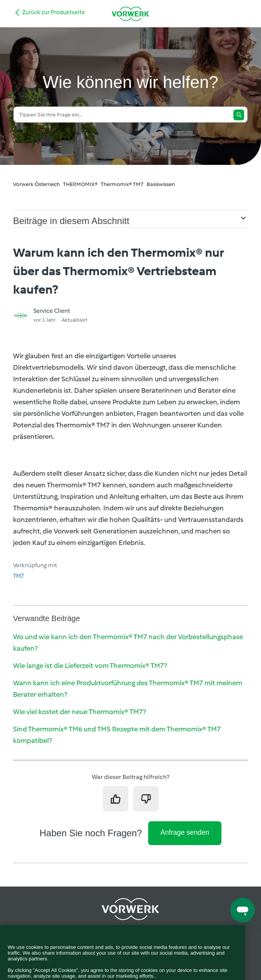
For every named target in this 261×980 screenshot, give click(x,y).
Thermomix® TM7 (122, 184)
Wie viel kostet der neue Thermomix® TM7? (79, 712)
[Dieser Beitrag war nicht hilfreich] (146, 799)
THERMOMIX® (80, 184)
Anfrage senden (185, 832)
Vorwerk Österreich (36, 184)
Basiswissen (161, 184)
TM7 (18, 576)
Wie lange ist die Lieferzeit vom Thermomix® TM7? (90, 666)
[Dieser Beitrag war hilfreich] (116, 799)
